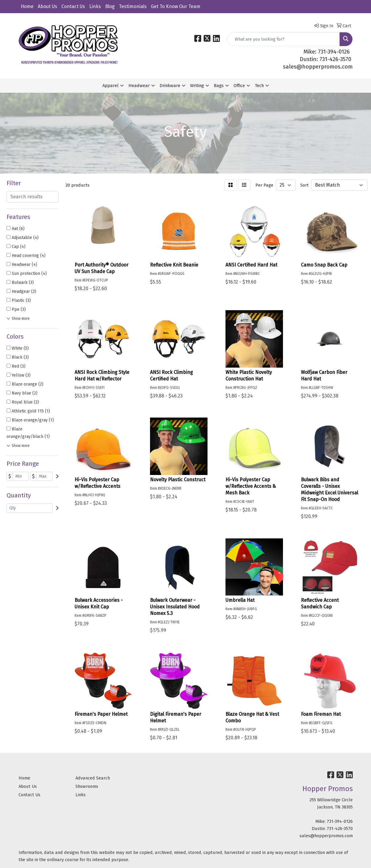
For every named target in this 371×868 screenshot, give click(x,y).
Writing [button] (197, 86)
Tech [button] (259, 86)
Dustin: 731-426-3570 (325, 59)
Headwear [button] (139, 86)
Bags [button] (219, 86)
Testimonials (133, 6)
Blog (110, 6)
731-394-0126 (340, 821)
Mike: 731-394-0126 (327, 52)
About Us (47, 6)
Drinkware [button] (170, 86)
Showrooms (87, 786)
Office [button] (239, 86)
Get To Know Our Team (176, 6)
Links (95, 6)
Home (27, 6)
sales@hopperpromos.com (318, 67)
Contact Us (73, 6)
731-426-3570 (340, 829)
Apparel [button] (110, 86)
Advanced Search (93, 778)
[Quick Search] (283, 39)
